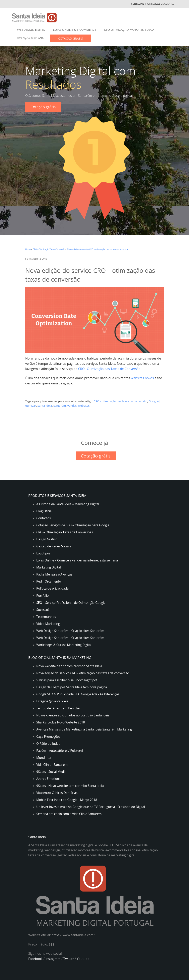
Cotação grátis (43, 107)
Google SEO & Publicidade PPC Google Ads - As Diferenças (78, 694)
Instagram (53, 959)
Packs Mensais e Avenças (54, 574)
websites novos (142, 378)
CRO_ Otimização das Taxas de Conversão (109, 369)
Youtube (83, 959)
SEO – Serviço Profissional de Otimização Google (71, 603)
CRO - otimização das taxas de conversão (120, 401)
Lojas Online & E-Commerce (75, 30)
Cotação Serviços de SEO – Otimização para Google (73, 525)
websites (84, 406)
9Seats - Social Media (51, 772)
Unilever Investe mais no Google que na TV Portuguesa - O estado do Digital (91, 807)
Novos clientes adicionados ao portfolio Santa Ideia (73, 715)
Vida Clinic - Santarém (52, 765)
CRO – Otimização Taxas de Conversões (65, 532)
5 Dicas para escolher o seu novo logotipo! (67, 680)
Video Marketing (48, 624)
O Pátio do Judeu (48, 744)
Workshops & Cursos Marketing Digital (64, 645)
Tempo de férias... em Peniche (58, 708)
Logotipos (43, 553)
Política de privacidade (52, 588)
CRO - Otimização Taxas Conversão (49, 249)
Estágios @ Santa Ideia (52, 701)
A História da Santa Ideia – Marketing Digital (68, 504)
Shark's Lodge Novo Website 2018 (61, 722)
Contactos (138, 4)
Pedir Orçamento (49, 581)
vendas (72, 406)
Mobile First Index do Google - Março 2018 (67, 800)
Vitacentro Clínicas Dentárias (57, 793)
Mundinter (44, 758)
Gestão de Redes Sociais (54, 546)
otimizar (31, 406)
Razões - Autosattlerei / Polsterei (60, 751)
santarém (60, 406)
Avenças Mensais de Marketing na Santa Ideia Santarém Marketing (84, 729)
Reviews (156, 4)
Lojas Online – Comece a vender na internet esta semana (77, 560)
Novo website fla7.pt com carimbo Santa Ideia (69, 666)
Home (28, 249)
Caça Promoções (48, 737)
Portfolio (43, 596)
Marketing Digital (49, 567)
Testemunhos (46, 617)
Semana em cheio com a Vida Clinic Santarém (69, 814)
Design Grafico (47, 539)
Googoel (154, 401)
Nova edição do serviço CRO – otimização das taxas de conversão (97, 249)
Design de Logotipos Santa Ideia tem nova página (72, 687)
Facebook (35, 959)
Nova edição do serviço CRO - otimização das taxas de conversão (83, 673)
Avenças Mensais (30, 38)
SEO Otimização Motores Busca (129, 30)
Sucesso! (43, 610)
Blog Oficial (44, 511)
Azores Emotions (48, 779)
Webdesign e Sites (31, 30)
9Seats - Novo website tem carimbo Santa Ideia (70, 786)
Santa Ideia (45, 406)
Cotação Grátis (70, 38)
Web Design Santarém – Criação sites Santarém (70, 631)
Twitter (69, 959)
